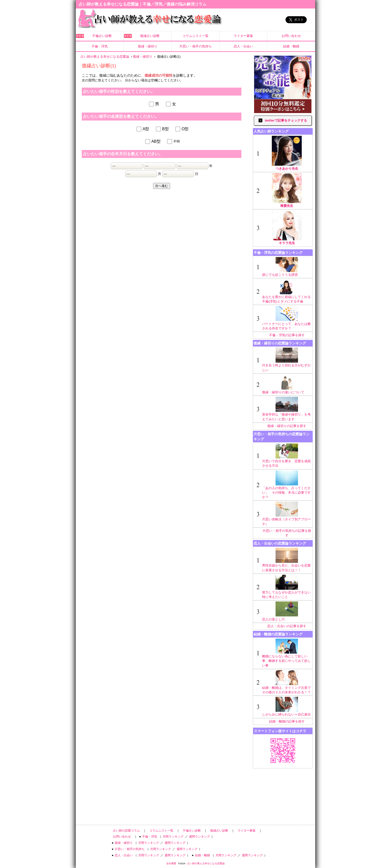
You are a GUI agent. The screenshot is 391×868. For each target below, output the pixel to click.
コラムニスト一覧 (195, 36)
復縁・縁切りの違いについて (287, 384)
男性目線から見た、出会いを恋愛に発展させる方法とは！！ (287, 560)
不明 (177, 141)
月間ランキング (173, 837)
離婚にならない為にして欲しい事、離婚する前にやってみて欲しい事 (287, 653)
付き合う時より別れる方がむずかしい (287, 360)
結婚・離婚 (291, 46)
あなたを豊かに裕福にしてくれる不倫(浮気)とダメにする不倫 (287, 291)
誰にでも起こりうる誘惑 (287, 267)
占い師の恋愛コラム (126, 831)
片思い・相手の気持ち (195, 46)
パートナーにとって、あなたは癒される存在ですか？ (287, 318)
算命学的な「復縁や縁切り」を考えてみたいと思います (287, 409)
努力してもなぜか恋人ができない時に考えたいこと (287, 587)
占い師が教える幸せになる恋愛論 (206, 863)
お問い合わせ (291, 36)
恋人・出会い (243, 46)
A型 (146, 129)
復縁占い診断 (150, 36)
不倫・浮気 (100, 46)
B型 (165, 129)
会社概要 (171, 863)
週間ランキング (199, 837)
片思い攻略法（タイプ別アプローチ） (287, 514)
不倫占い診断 (102, 36)
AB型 (156, 141)
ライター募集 (243, 36)
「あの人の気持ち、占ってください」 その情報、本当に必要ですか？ (287, 485)
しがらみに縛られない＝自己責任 (287, 707)
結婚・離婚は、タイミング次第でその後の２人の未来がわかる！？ (287, 682)
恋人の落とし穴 (287, 611)
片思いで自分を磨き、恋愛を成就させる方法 (287, 455)
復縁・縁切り (148, 46)
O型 (185, 129)
